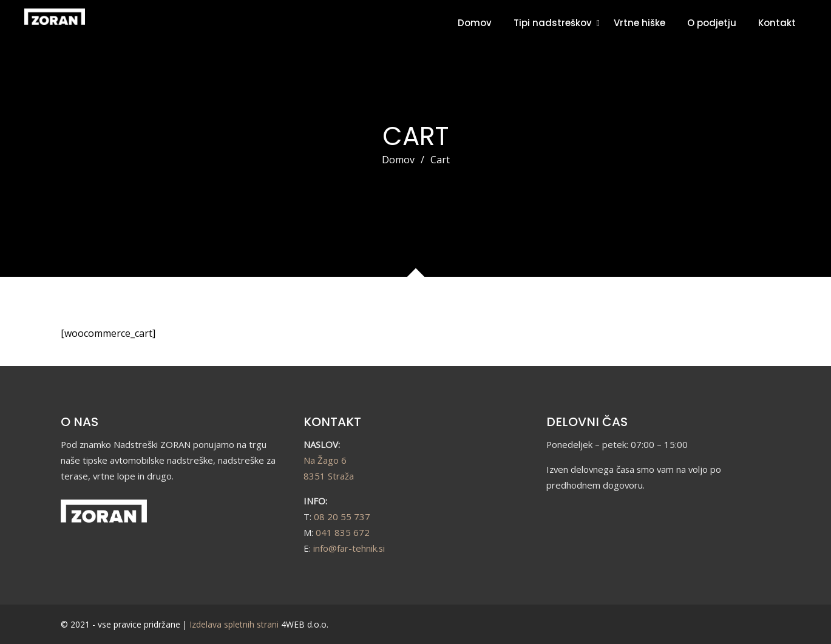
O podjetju (712, 23)
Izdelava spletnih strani (234, 624)
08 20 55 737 (342, 517)
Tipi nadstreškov (553, 23)
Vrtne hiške (639, 23)
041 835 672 (343, 532)
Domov (475, 23)
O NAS (80, 422)
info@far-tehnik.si (349, 548)
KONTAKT (332, 422)
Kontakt (777, 23)
